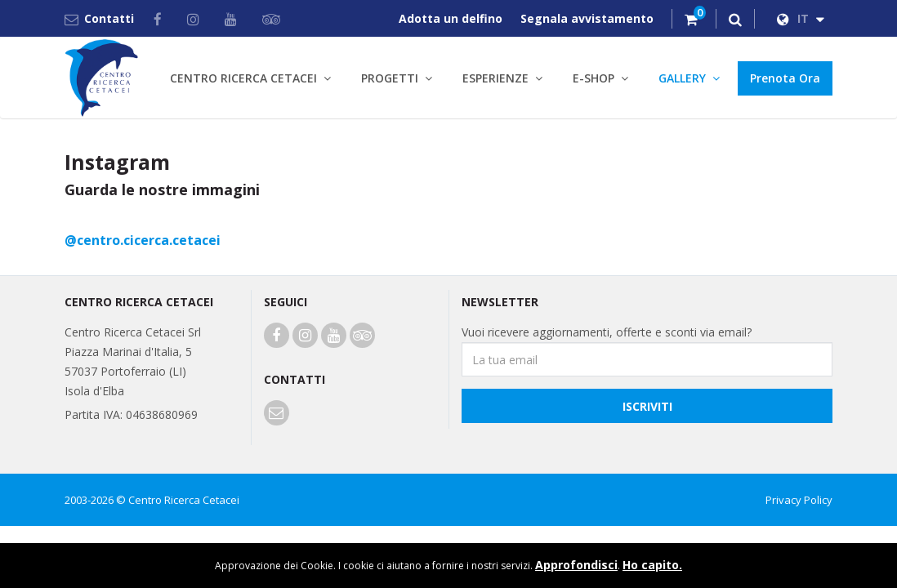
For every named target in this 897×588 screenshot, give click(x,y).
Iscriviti (647, 406)
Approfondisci (576, 565)
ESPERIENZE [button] (495, 78)
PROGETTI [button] (390, 78)
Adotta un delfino (451, 18)
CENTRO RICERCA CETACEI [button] (243, 78)
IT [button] (801, 18)
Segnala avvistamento (587, 18)
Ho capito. (652, 565)
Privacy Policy (799, 500)
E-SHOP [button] (594, 78)
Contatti (99, 18)
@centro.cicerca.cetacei (143, 240)
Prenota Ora (785, 78)
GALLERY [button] (682, 78)
